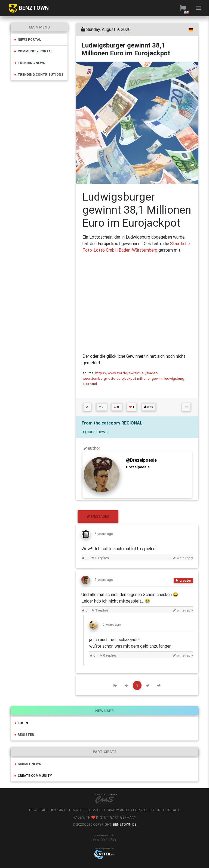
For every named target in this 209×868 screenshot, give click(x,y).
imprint (59, 810)
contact (171, 810)
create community (33, 776)
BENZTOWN (29, 8)
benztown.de (125, 824)
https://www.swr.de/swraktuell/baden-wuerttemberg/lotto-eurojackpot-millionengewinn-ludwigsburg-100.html (134, 378)
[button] (183, 8)
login (21, 723)
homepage (39, 810)
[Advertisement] (137, 303)
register (24, 735)
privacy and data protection (132, 810)
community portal (33, 51)
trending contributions (38, 75)
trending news (29, 63)
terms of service (85, 810)
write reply (183, 558)
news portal (27, 39)
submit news (27, 764)
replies (100, 558)
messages (98, 516)
